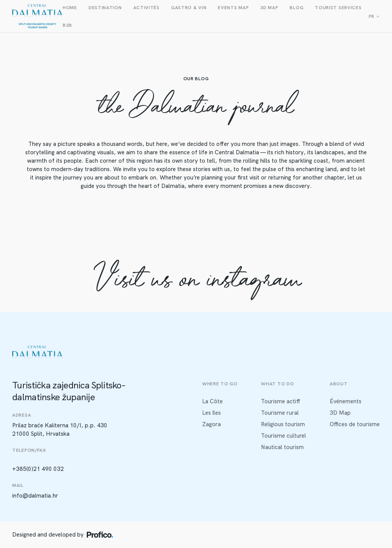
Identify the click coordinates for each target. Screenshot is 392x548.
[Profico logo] (100, 535)
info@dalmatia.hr (35, 496)
